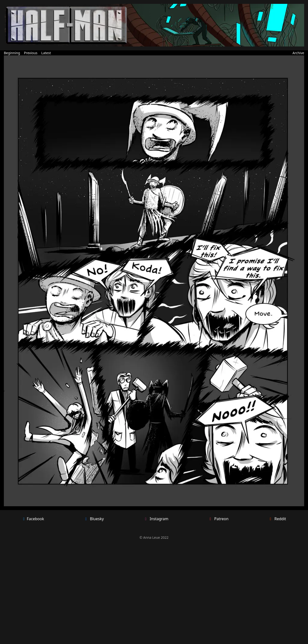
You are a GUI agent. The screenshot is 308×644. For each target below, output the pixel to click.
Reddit (277, 519)
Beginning (12, 53)
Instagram (156, 519)
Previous (31, 53)
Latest (46, 53)
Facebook (33, 519)
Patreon (218, 519)
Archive (298, 53)
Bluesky (94, 519)
